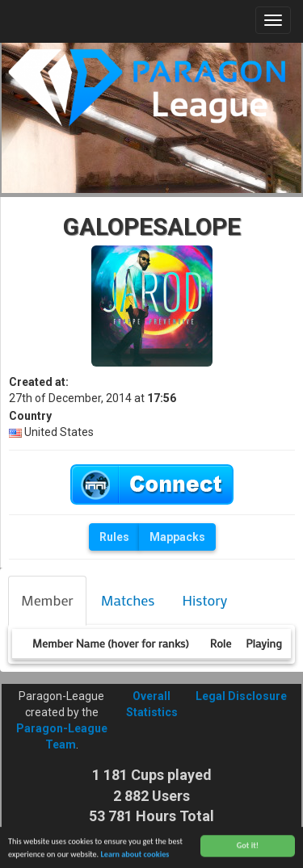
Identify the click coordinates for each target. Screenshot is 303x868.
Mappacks (177, 537)
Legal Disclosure (241, 696)
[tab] (47, 601)
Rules (114, 537)
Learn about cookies (135, 855)
